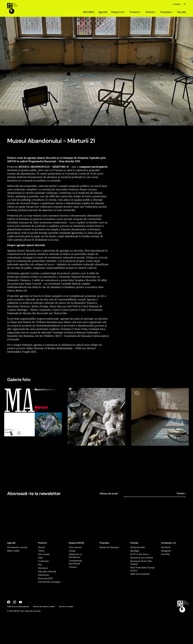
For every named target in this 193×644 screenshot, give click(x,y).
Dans (40, 558)
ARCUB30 (89, 12)
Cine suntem (75, 547)
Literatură (43, 568)
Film (40, 565)
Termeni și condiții (66, 607)
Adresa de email (109, 494)
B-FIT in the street (139, 554)
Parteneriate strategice (49, 582)
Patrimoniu (43, 575)
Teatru (41, 551)
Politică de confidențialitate (18, 607)
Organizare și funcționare (75, 556)
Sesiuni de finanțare (109, 547)
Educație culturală (47, 571)
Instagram (166, 551)
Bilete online (13, 551)
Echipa (72, 551)
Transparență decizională (75, 562)
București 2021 (45, 578)
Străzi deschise (138, 547)
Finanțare (167, 12)
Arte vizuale (44, 554)
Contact (177, 4)
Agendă (103, 12)
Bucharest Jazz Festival (142, 558)
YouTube (165, 554)
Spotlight (135, 551)
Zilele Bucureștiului (140, 574)
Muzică (42, 547)
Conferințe (43, 561)
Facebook (166, 547)
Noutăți (182, 12)
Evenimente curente (17, 547)
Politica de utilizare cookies (44, 607)
